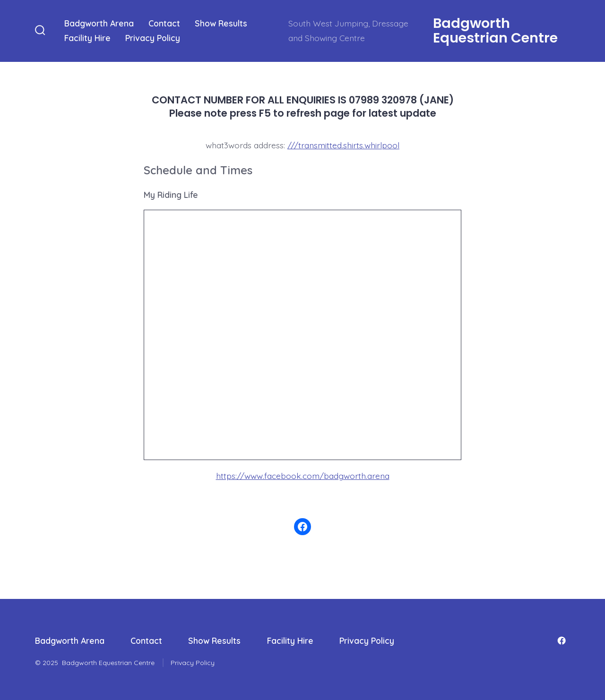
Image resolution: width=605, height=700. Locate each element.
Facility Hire (87, 38)
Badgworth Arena (99, 23)
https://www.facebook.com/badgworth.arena (303, 475)
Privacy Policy (153, 38)
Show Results (221, 23)
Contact (164, 23)
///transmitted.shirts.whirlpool (343, 145)
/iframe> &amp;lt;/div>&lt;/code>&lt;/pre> (302, 333)
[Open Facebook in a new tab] (562, 640)
